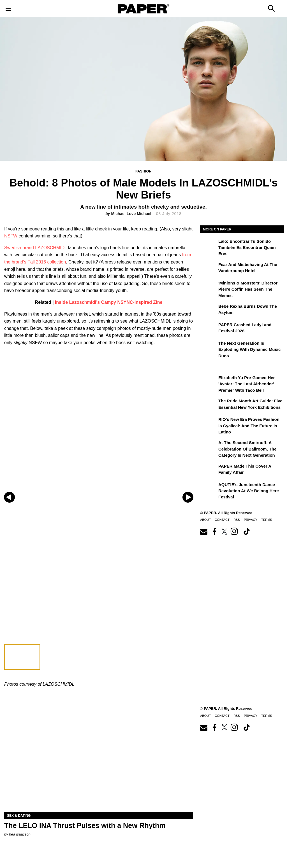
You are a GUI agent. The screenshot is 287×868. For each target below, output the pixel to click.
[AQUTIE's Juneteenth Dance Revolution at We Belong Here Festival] (209, 489)
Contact (222, 520)
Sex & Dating (19, 816)
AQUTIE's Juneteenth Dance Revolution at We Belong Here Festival (249, 491)
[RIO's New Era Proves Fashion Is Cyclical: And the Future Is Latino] (209, 423)
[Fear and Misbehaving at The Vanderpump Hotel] (209, 269)
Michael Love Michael (131, 214)
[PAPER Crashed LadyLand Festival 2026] (209, 329)
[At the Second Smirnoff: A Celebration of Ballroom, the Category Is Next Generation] (209, 447)
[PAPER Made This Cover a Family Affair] (209, 470)
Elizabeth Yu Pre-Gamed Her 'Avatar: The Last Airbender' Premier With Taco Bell (247, 384)
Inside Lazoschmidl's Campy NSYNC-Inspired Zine (109, 302)
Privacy (250, 520)
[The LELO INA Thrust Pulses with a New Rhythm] (99, 765)
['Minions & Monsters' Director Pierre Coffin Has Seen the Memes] (209, 287)
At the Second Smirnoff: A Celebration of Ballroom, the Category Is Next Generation (247, 449)
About (205, 520)
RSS (237, 520)
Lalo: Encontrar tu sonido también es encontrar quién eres (247, 248)
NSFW (11, 236)
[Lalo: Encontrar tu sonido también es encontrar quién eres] (209, 245)
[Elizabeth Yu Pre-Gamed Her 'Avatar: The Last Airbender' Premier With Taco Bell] (209, 382)
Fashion (143, 171)
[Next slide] (188, 497)
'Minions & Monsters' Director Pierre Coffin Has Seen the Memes (248, 289)
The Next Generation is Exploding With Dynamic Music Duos (249, 349)
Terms (267, 520)
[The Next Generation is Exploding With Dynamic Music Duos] (209, 347)
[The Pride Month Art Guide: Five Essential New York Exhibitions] (209, 405)
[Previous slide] (9, 497)
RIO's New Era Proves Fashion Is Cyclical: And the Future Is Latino (249, 426)
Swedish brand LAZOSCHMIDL (36, 248)
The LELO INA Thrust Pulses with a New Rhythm (85, 825)
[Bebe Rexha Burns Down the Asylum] (209, 310)
